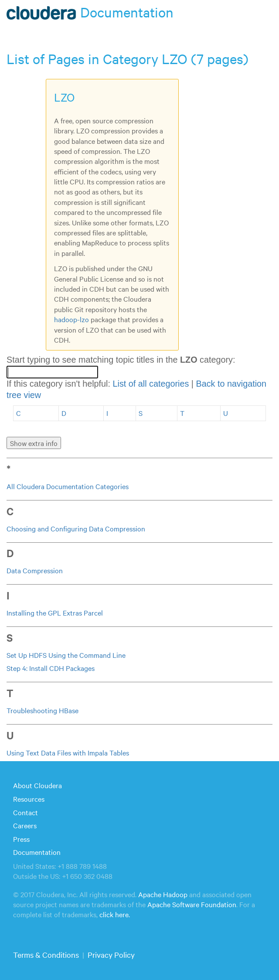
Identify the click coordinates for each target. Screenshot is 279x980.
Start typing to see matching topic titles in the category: (121, 360)
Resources (29, 799)
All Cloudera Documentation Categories (68, 486)
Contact (26, 812)
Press (21, 839)
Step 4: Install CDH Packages (51, 668)
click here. (115, 914)
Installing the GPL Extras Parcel (55, 612)
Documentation (37, 852)
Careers (25, 825)
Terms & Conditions (46, 954)
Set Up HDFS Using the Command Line (66, 655)
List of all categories (151, 384)
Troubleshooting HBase (43, 710)
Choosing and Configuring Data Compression (76, 528)
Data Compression (35, 570)
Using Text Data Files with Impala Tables (68, 752)
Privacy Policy (111, 954)
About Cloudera (37, 785)
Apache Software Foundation (192, 904)
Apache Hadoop (163, 894)
